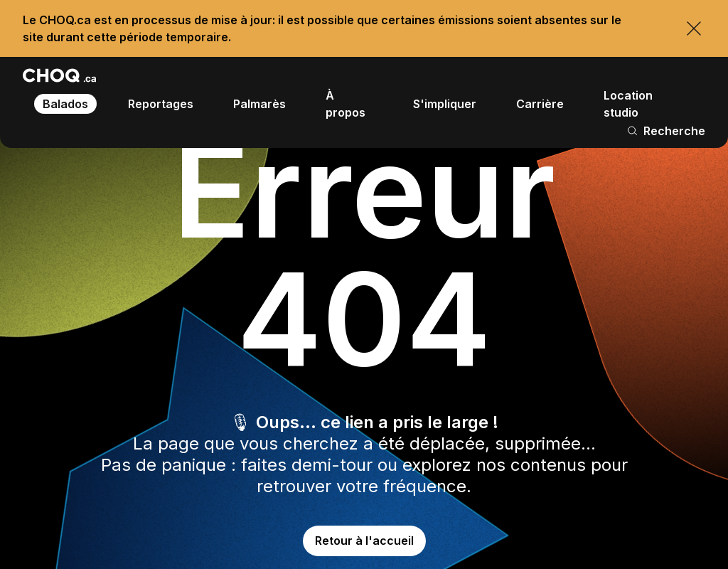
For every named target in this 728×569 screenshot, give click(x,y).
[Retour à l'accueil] (59, 75)
